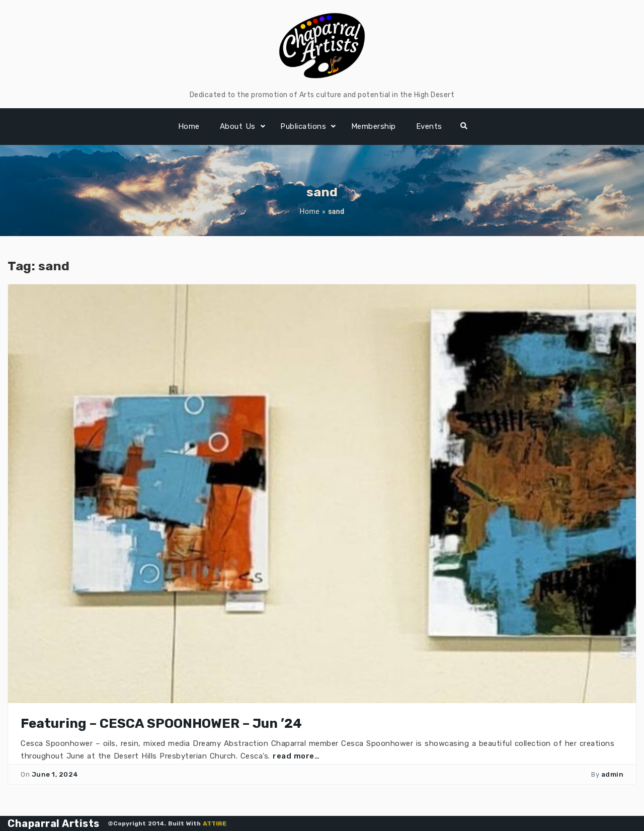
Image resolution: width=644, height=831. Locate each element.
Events (429, 126)
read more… (296, 756)
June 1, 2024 (55, 774)
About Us (238, 126)
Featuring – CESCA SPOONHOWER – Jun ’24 (161, 724)
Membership (374, 126)
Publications (303, 126)
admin (613, 774)
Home (189, 126)
